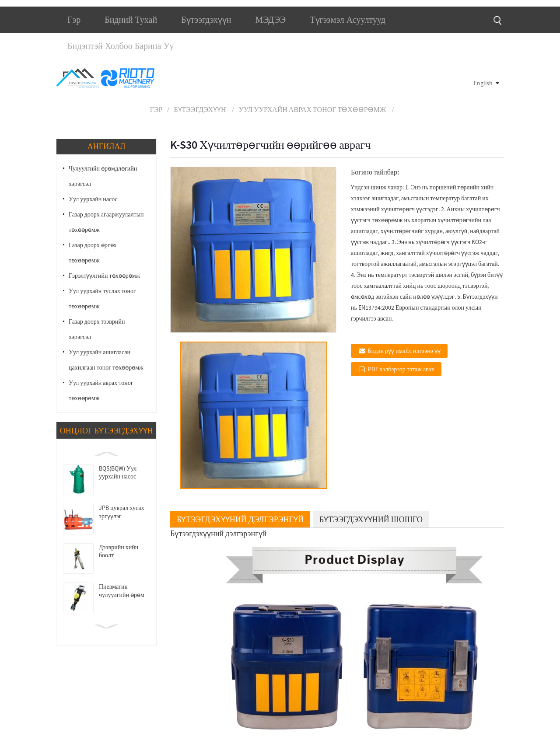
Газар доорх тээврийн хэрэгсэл (97, 329)
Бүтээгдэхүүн (206, 20)
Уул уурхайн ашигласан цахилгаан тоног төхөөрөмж (106, 360)
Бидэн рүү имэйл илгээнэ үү (404, 351)
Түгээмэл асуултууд (348, 20)
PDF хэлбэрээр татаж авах (401, 369)
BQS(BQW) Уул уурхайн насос (118, 472)
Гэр (74, 20)
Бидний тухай (131, 20)
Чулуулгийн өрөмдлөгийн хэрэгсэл (103, 176)
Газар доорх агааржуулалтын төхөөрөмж (106, 222)
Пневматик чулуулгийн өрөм (122, 591)
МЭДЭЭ (270, 20)
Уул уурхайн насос (93, 199)
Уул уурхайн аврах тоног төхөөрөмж (313, 109)
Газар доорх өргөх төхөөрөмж (93, 253)
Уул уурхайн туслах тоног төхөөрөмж (102, 298)
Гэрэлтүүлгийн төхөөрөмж (104, 276)
